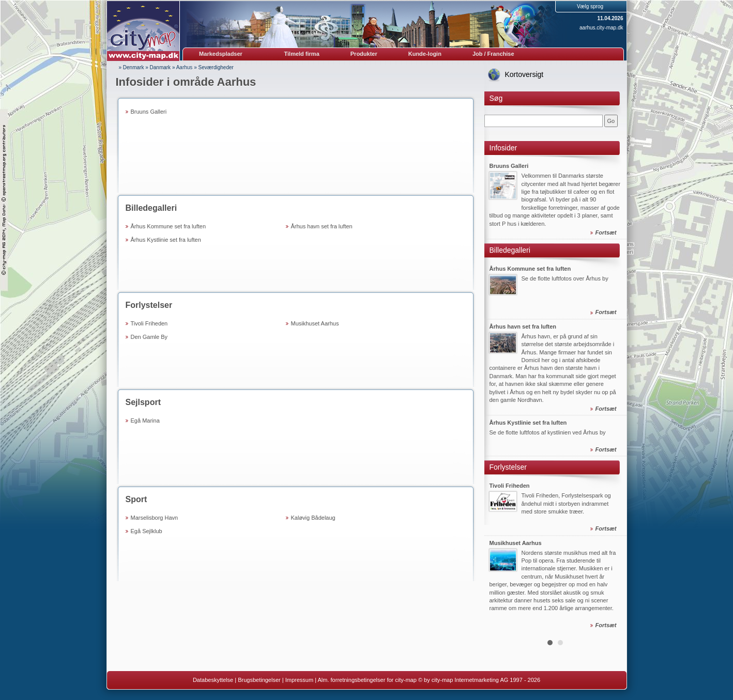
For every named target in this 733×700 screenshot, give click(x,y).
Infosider (503, 148)
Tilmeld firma (302, 54)
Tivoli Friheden (149, 323)
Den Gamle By (149, 337)
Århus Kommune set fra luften (169, 226)
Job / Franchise (493, 54)
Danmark (161, 67)
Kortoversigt (524, 74)
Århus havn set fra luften (322, 226)
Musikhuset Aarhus (315, 323)
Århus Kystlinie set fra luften (166, 240)
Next (613, 394)
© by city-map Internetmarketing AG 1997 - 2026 (479, 680)
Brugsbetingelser (259, 680)
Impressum (299, 680)
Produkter (364, 54)
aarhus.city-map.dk (601, 28)
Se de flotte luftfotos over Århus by (565, 278)
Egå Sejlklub (147, 531)
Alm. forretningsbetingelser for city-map (367, 680)
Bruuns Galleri (149, 112)
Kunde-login (425, 54)
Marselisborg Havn (155, 518)
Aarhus (185, 67)
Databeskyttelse (213, 680)
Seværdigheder (216, 67)
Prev (498, 394)
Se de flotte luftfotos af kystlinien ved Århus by (548, 433)
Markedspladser (221, 54)
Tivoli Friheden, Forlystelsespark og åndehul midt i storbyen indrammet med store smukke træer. (566, 504)
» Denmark (132, 67)
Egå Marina (145, 421)
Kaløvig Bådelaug (313, 518)
